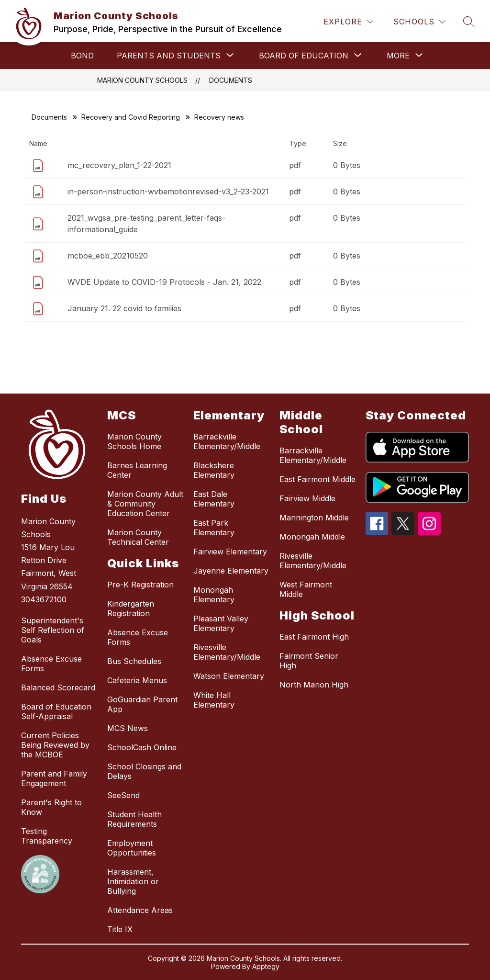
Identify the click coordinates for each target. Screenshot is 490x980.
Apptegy (266, 966)
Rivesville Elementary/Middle (227, 652)
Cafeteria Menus (137, 680)
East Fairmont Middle (317, 479)
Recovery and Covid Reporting (131, 117)
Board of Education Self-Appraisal (56, 711)
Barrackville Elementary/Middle (227, 441)
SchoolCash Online (142, 747)
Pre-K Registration (140, 585)
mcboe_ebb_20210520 (108, 256)
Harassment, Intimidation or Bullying (133, 881)
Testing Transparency (47, 836)
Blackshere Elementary (214, 470)
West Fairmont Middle (306, 589)
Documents (231, 80)
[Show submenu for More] (398, 56)
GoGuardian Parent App (142, 704)
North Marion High (314, 685)
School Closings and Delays (144, 771)
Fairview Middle (307, 498)
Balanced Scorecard (58, 687)
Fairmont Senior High (309, 661)
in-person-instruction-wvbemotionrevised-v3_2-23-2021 (168, 191)
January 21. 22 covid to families (124, 308)
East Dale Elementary (214, 499)
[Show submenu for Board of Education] (304, 56)
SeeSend (123, 795)
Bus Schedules (134, 661)
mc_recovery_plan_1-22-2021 (119, 165)
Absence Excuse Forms (51, 664)
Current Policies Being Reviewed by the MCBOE (55, 745)
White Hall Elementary (214, 700)
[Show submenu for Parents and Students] (169, 56)
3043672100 (44, 599)
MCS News (128, 728)
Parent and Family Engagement (54, 778)
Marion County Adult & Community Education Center (145, 504)
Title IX (120, 929)
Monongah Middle (312, 537)
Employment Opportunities (132, 848)
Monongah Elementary (214, 595)
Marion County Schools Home (134, 441)
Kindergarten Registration (131, 608)
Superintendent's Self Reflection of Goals (53, 630)
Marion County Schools (142, 80)
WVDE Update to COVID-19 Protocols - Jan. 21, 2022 (164, 282)
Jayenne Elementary (231, 571)
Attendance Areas (140, 910)
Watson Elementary (229, 676)
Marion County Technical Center (138, 537)
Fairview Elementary (230, 552)
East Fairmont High (314, 637)
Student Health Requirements (134, 819)
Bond (82, 56)
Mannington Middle (314, 518)
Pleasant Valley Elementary (221, 623)
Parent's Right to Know (51, 807)
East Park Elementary (214, 528)
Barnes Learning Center (137, 470)
